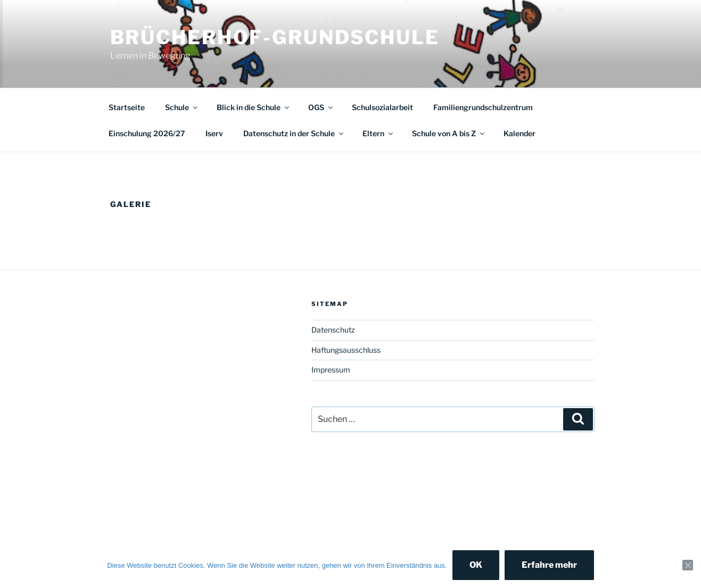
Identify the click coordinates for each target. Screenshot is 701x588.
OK (476, 565)
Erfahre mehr (549, 565)
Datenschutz (333, 330)
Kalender (519, 133)
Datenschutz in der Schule (294, 133)
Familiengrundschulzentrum (483, 107)
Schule (182, 107)
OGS (321, 107)
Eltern (378, 133)
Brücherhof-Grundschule (275, 37)
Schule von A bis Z (449, 133)
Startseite (127, 107)
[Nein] (688, 565)
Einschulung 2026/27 (147, 133)
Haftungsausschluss (346, 350)
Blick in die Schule (254, 107)
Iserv (214, 133)
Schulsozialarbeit (382, 107)
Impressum (331, 370)
